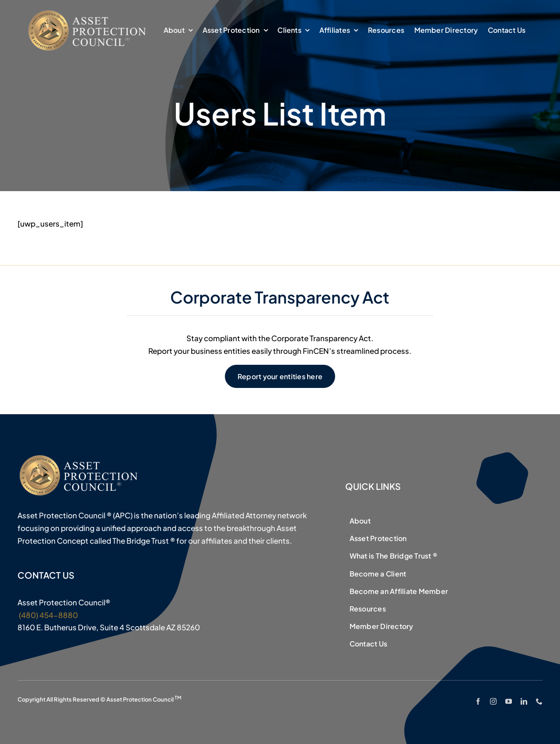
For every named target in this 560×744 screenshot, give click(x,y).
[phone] (539, 701)
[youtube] (509, 701)
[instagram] (493, 701)
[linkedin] (524, 701)
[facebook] (478, 701)
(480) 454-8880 (48, 615)
